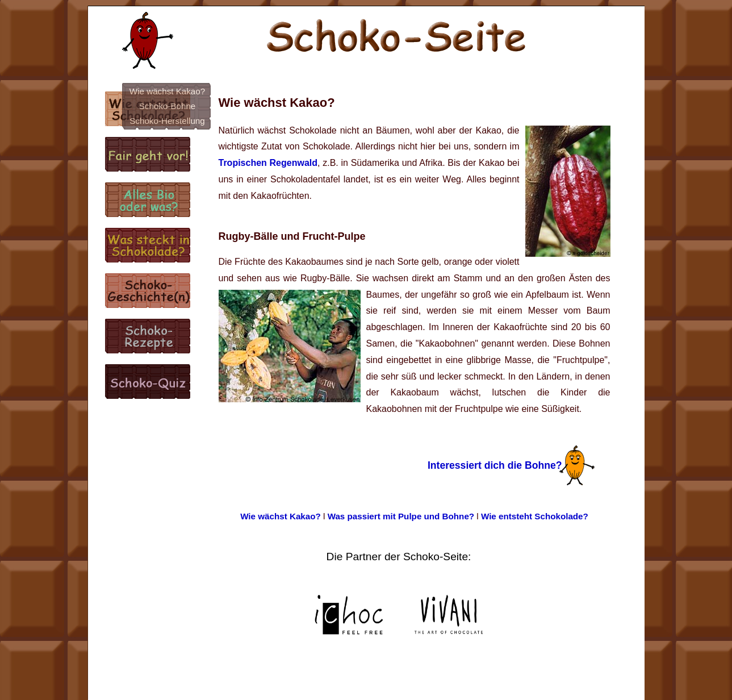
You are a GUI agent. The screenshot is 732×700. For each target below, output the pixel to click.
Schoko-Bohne (168, 106)
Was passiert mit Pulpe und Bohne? (401, 516)
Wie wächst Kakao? (167, 91)
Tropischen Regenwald (268, 163)
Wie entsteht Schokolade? (535, 516)
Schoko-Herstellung (167, 121)
